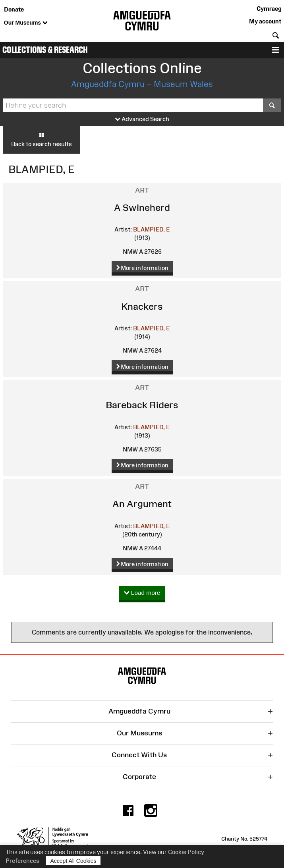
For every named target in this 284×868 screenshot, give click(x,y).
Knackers (142, 306)
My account (265, 21)
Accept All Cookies (73, 861)
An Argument (142, 504)
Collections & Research (45, 50)
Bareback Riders (142, 405)
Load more (142, 593)
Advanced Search (142, 119)
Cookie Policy (186, 852)
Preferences (22, 861)
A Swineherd (142, 207)
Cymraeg (269, 9)
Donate (14, 9)
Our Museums (26, 23)
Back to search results (42, 139)
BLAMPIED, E (151, 229)
